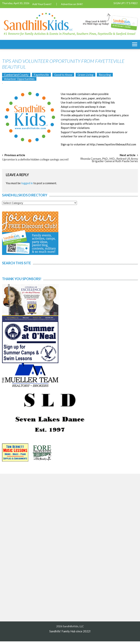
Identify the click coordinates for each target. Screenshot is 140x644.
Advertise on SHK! (72, 4)
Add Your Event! (42, 4)
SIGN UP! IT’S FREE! (126, 3)
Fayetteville (41, 75)
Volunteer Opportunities (19, 79)
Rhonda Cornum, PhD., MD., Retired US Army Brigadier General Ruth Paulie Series (109, 160)
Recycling (105, 75)
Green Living (85, 75)
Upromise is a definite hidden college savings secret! (35, 160)
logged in (27, 183)
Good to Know (63, 75)
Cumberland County (16, 75)
